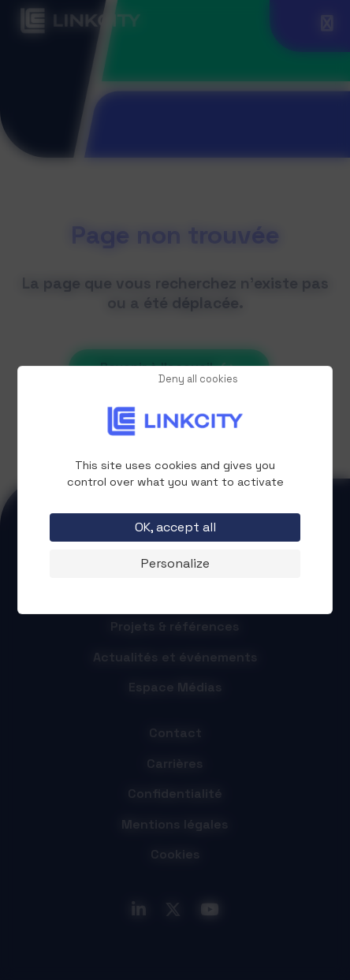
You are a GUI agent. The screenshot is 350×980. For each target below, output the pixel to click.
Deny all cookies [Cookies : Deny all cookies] (198, 380)
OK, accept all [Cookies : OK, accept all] (175, 527)
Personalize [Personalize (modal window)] (175, 563)
